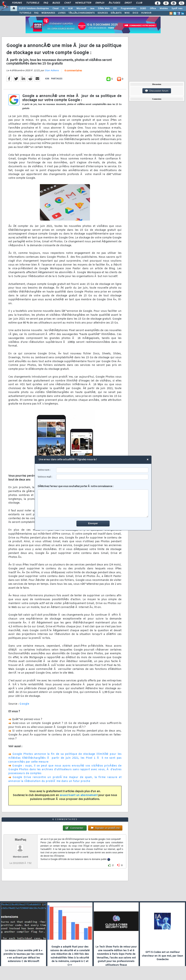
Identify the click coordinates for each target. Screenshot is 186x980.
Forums (17, 3)
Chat (68, 3)
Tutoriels (33, 3)
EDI (115, 9)
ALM (70, 9)
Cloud (55, 9)
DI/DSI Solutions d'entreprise (34, 9)
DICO (135, 13)
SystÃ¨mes (177, 9)
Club (139, 3)
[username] (102, 470)
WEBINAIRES (48, 13)
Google (24, 704)
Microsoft (81, 9)
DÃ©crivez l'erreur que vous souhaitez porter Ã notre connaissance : (93, 501)
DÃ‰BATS (116, 13)
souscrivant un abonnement (79, 795)
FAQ (46, 3)
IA (63, 9)
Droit (128, 3)
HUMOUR (146, 13)
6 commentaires (73, 71)
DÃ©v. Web (104, 9)
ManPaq (20, 840)
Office (153, 9)
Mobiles (164, 9)
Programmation (129, 9)
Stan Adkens (52, 71)
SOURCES (103, 13)
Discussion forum (157, 91)
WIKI (127, 13)
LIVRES (62, 13)
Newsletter (83, 3)
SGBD (143, 9)
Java (92, 9)
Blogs (56, 3)
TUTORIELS (25, 13)
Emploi (100, 3)
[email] (102, 477)
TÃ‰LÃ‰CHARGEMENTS (82, 13)
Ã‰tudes (114, 3)
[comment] (93, 504)
